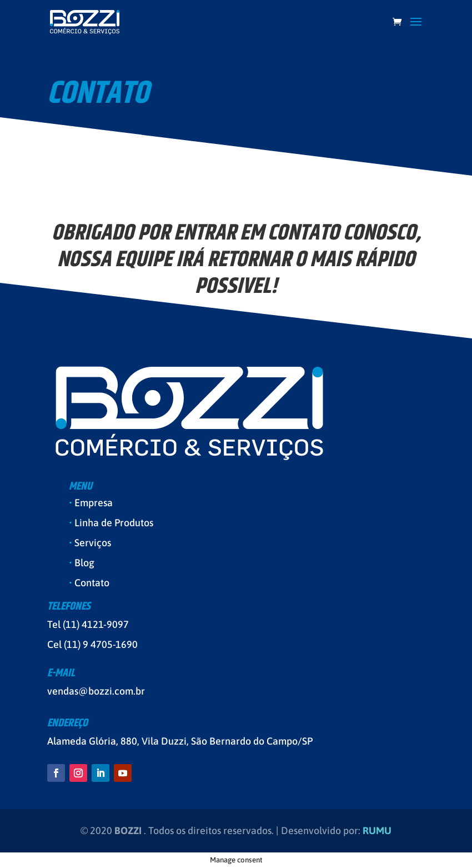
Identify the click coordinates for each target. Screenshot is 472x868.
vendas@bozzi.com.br (96, 691)
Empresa (94, 503)
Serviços (93, 543)
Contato (92, 583)
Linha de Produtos (114, 523)
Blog (84, 563)
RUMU (377, 830)
